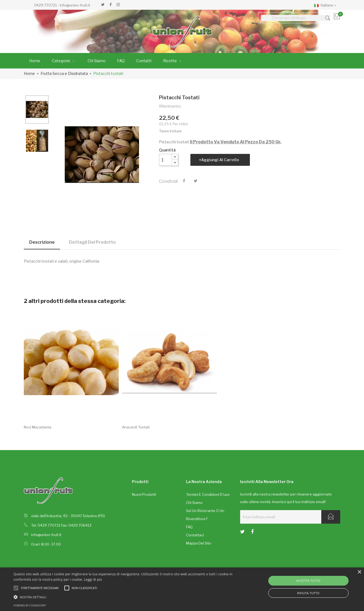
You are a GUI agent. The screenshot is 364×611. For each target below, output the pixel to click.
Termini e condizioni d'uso (208, 494)
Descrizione (42, 242)
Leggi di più (93, 579)
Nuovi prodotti (144, 494)
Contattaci (195, 535)
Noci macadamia (38, 427)
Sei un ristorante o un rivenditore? (205, 515)
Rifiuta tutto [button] (308, 593)
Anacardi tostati (136, 427)
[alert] (182, 589)
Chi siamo (194, 503)
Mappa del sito (199, 543)
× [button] (359, 572)
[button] (123, 597)
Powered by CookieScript (30, 605)
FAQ (189, 527)
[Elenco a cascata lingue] (327, 5)
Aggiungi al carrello (220, 160)
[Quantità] (166, 160)
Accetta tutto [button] (308, 581)
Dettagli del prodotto (92, 242)
